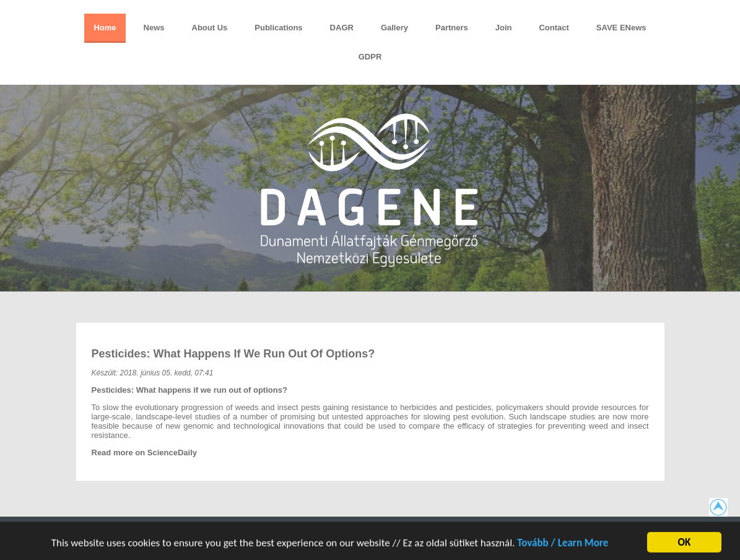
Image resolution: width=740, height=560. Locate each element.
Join (504, 28)
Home (105, 28)
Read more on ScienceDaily (145, 453)
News (154, 28)
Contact (554, 28)
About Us (210, 28)
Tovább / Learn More (563, 545)
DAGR (342, 28)
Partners (452, 28)
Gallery (394, 28)
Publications (278, 28)
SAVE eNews (621, 28)
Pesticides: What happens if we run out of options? (233, 354)
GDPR (370, 57)
